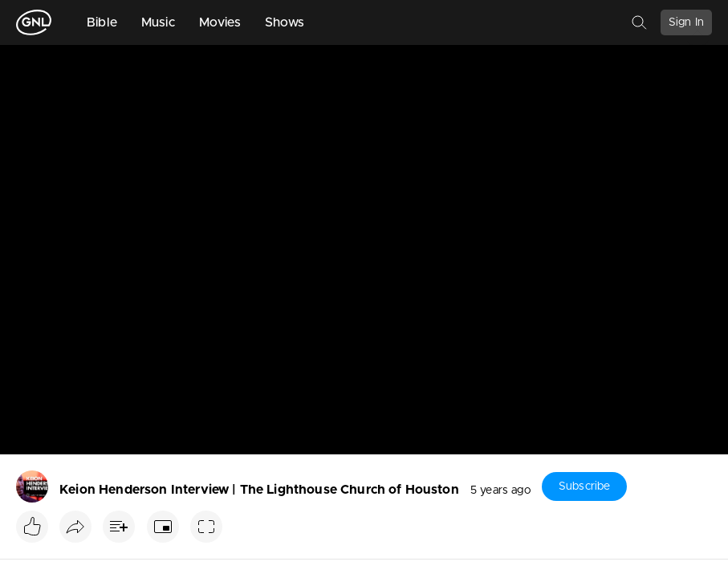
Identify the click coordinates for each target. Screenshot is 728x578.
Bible (102, 22)
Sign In (686, 22)
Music (158, 22)
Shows (285, 22)
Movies (220, 22)
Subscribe (584, 486)
